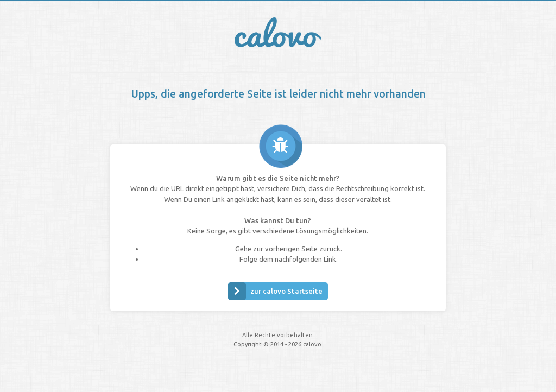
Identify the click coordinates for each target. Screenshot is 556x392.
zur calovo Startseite (275, 291)
